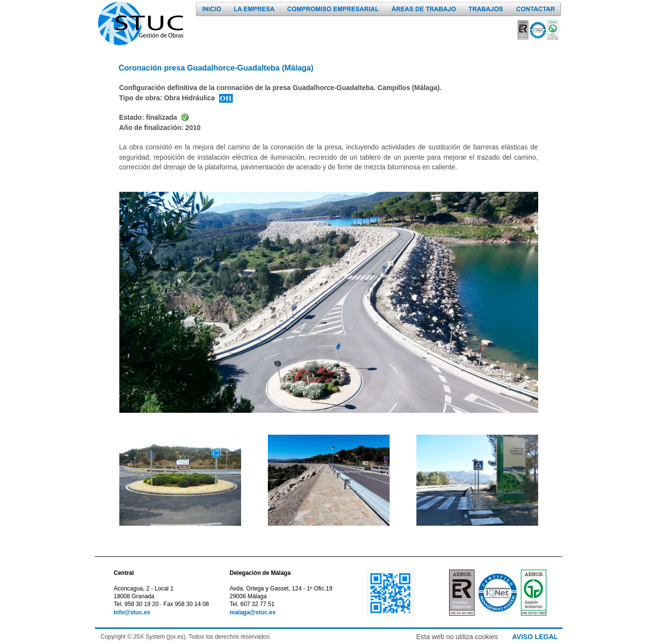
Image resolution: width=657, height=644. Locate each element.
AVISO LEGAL (535, 637)
